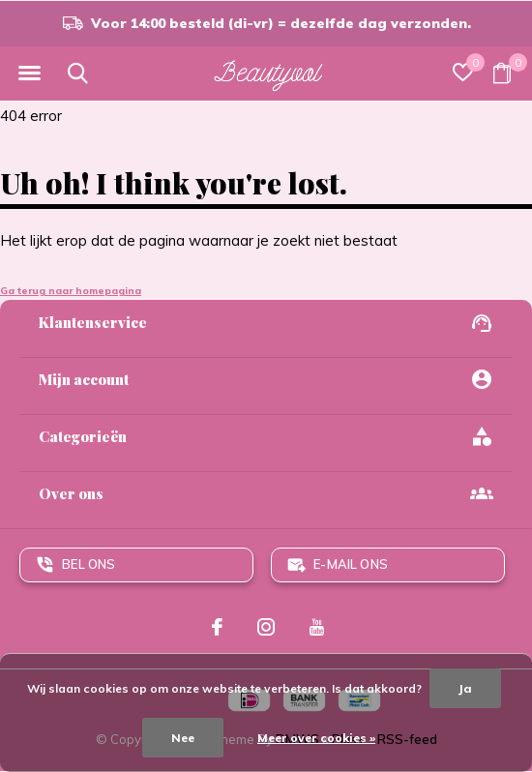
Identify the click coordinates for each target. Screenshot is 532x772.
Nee (183, 738)
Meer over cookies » (316, 738)
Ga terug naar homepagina (71, 291)
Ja (465, 688)
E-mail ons (351, 564)
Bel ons (89, 564)
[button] (29, 74)
